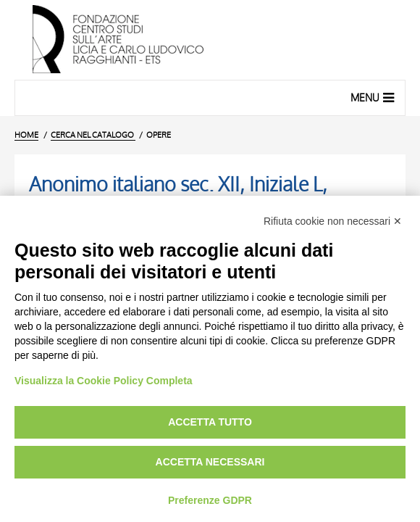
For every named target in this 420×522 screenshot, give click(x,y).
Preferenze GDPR (210, 500)
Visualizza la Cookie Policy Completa (104, 381)
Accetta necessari (210, 462)
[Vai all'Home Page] (210, 40)
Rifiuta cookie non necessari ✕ (333, 221)
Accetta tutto (210, 422)
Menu (374, 97)
